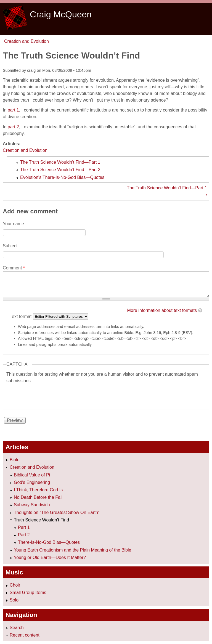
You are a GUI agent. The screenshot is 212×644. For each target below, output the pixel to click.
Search (17, 628)
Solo (14, 600)
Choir (15, 585)
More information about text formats (162, 310)
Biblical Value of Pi (32, 475)
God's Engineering (32, 482)
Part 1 (24, 527)
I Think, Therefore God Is (38, 490)
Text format (21, 316)
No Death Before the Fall (38, 497)
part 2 (13, 127)
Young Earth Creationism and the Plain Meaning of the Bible (72, 550)
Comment (14, 268)
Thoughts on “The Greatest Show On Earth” (57, 512)
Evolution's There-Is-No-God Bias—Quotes (62, 177)
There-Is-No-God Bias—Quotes (49, 542)
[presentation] (48, 395)
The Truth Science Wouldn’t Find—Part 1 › (167, 191)
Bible (15, 460)
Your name (13, 224)
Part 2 (24, 535)
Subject (10, 246)
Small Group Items (28, 593)
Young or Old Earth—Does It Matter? (50, 557)
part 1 (13, 110)
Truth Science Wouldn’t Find (41, 520)
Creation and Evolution (26, 41)
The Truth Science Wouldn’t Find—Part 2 (60, 170)
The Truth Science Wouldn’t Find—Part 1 (60, 162)
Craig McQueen (61, 14)
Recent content (25, 635)
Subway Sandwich (32, 505)
